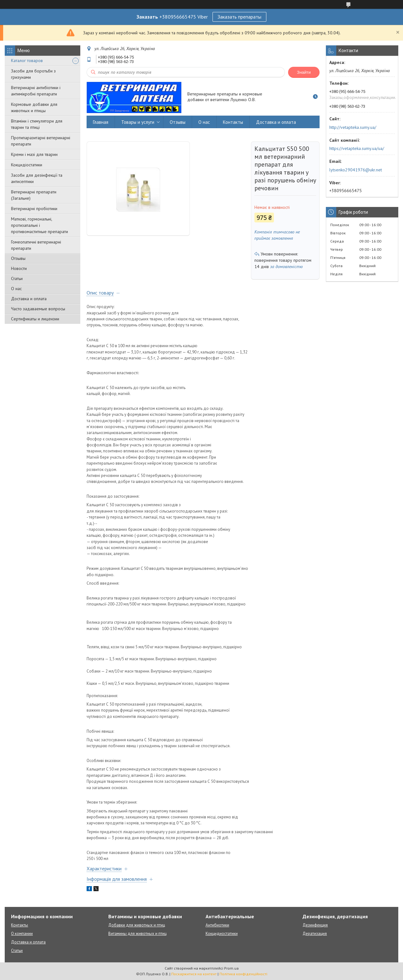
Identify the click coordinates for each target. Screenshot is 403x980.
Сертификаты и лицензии (35, 319)
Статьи (17, 278)
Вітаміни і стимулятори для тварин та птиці (37, 124)
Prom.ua (231, 968)
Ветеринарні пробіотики (34, 209)
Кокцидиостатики (222, 934)
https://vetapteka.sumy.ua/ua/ (357, 148)
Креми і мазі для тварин (34, 154)
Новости (19, 268)
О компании (22, 934)
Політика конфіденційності (243, 974)
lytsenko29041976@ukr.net (356, 170)
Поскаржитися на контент (194, 974)
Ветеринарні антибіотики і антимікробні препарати (36, 91)
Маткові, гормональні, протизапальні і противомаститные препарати (40, 225)
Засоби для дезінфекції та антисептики (37, 178)
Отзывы (18, 258)
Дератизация (315, 934)
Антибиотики (217, 925)
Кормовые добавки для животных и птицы (34, 107)
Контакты (233, 122)
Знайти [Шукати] (304, 72)
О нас (16, 289)
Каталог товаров (27, 60)
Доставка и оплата (29, 299)
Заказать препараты (239, 17)
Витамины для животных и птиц (137, 934)
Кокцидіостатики (27, 165)
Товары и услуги (138, 122)
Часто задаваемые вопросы (38, 309)
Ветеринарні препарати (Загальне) (34, 195)
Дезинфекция (315, 925)
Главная (101, 122)
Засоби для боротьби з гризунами (33, 74)
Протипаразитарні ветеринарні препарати (41, 141)
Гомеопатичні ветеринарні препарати (36, 245)
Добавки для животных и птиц (137, 925)
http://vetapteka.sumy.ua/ (353, 127)
